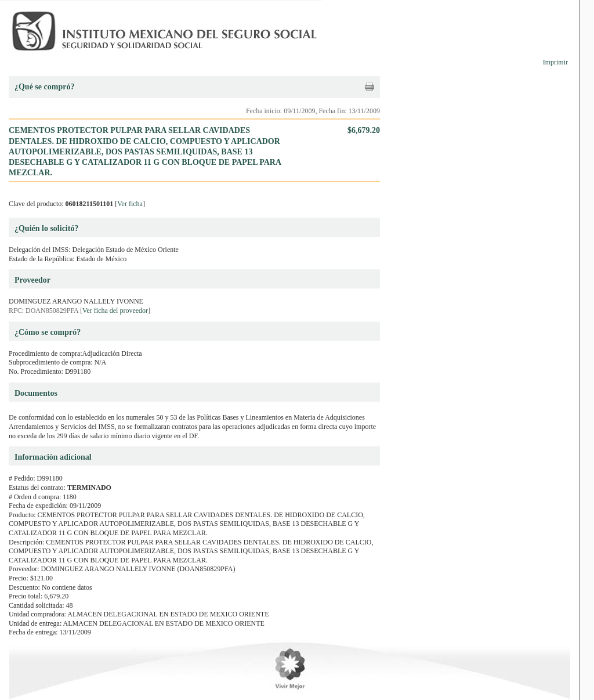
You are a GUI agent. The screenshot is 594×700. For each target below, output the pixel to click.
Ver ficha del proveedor (115, 311)
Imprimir (555, 62)
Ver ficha (130, 204)
